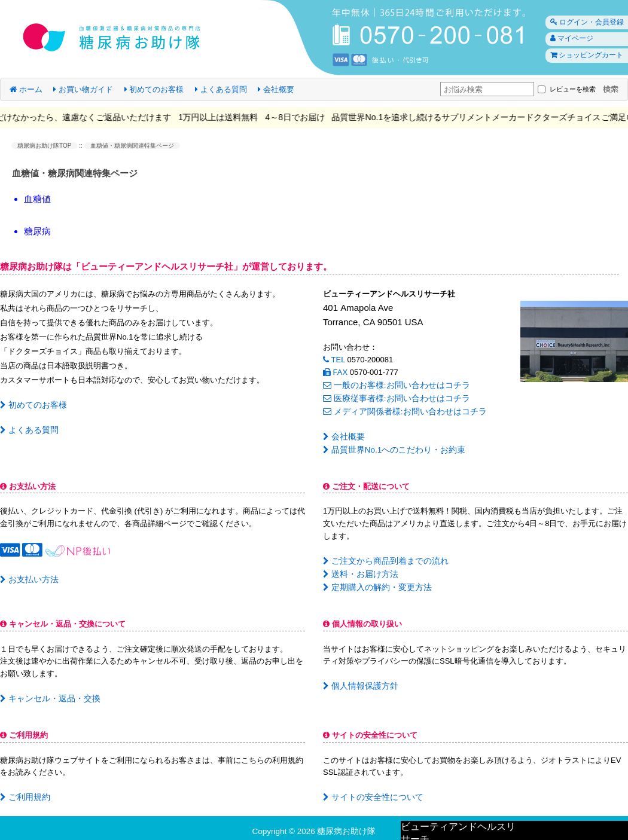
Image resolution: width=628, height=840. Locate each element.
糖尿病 (37, 231)
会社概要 (276, 89)
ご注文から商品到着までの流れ (381, 557)
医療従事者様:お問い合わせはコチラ (391, 397)
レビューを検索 (564, 89)
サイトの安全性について (370, 791)
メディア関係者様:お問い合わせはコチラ (399, 409)
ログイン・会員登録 (584, 22)
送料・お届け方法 (358, 569)
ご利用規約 (23, 791)
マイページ (569, 39)
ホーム (26, 89)
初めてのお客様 (154, 89)
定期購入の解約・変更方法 (374, 582)
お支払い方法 (27, 575)
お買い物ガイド (83, 89)
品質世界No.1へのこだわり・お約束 (389, 446)
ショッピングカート (584, 57)
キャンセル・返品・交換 (47, 693)
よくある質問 (221, 89)
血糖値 (37, 199)
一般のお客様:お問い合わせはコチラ (391, 385)
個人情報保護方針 (358, 680)
